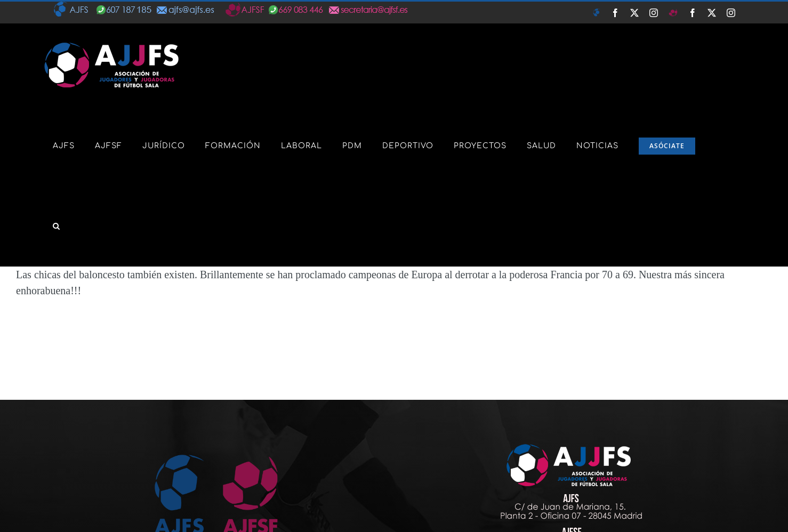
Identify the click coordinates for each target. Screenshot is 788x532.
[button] (57, 226)
